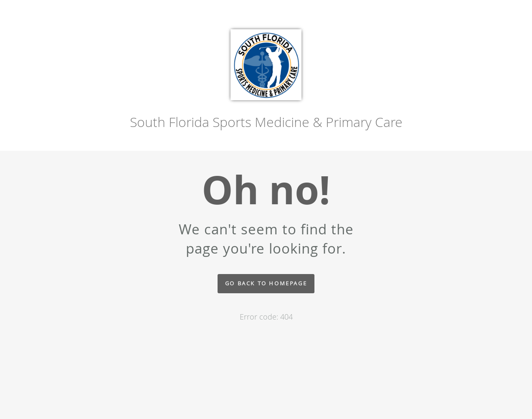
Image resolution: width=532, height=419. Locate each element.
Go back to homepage (266, 283)
